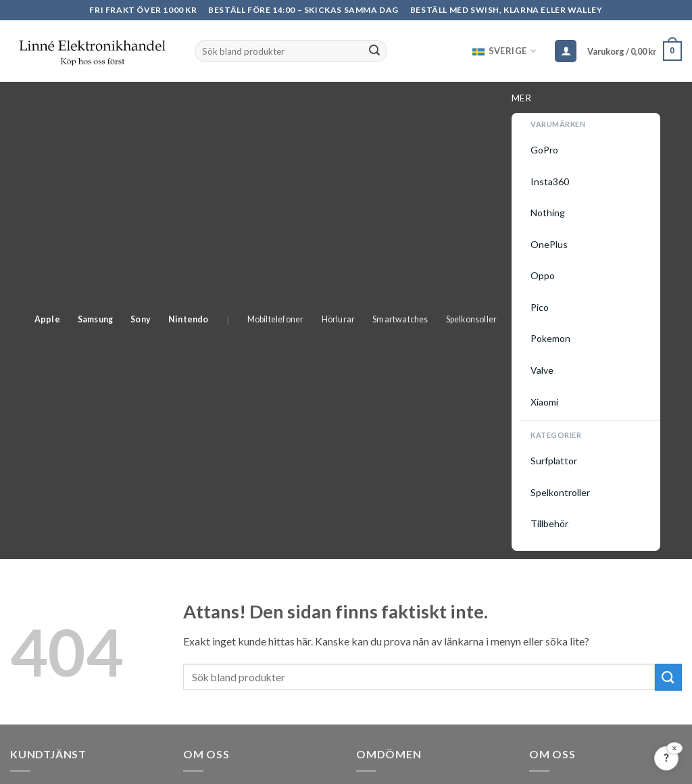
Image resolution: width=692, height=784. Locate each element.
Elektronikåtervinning (579, 381)
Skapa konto (39, 511)
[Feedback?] (666, 758)
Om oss (547, 354)
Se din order (38, 381)
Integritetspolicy (568, 433)
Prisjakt (376, 399)
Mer (581, 100)
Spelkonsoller (529, 99)
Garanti (28, 485)
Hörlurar (396, 99)
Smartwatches (458, 99)
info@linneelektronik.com (243, 548)
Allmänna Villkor (49, 407)
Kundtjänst (35, 354)
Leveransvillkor (46, 433)
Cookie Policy (562, 407)
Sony (199, 99)
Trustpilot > (386, 434)
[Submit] (375, 51)
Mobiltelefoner (333, 99)
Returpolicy (37, 459)
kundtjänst (131, 643)
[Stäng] (674, 748)
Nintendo (246, 99)
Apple (105, 99)
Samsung (153, 99)
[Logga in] (566, 51)
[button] (635, 51)
